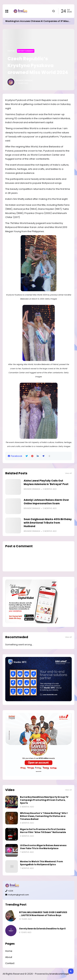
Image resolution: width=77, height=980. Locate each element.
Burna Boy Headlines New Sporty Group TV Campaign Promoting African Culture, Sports (44, 800)
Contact (10, 963)
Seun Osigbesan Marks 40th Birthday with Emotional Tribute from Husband (48, 523)
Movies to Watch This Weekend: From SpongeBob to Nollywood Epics (41, 863)
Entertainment (26, 51)
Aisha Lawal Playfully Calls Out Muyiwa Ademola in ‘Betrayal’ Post (46, 482)
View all (68, 473)
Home (11, 51)
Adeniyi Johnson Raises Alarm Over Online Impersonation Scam (46, 502)
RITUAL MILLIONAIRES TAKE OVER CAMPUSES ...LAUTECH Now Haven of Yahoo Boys (43, 914)
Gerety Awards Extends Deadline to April (42, 929)
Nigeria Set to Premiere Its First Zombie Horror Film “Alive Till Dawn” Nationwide (43, 831)
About (9, 957)
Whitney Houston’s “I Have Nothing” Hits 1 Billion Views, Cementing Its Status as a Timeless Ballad (44, 816)
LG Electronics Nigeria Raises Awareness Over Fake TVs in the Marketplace (43, 847)
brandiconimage (59, 974)
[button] (49, 456)
